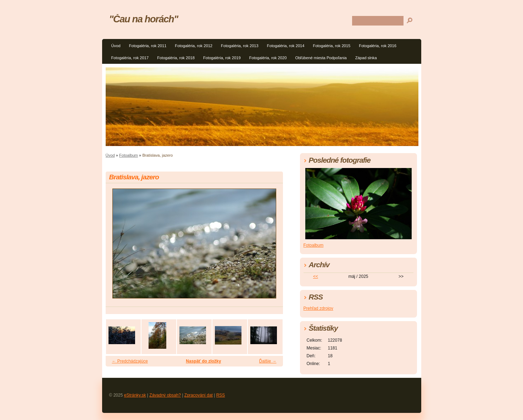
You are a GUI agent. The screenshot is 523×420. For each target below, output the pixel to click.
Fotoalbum (129, 155)
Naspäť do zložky (203, 361)
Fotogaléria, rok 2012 (194, 46)
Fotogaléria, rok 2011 (148, 46)
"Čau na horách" (144, 19)
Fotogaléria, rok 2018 (176, 58)
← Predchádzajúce (130, 361)
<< (316, 276)
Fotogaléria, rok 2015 (332, 46)
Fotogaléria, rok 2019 (222, 58)
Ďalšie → (268, 361)
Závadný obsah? (165, 395)
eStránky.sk (135, 395)
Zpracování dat (199, 395)
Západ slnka (366, 58)
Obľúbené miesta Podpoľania (321, 58)
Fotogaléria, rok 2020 (268, 58)
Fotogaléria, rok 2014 (286, 46)
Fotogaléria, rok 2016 (378, 46)
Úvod (116, 46)
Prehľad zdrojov (318, 308)
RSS (221, 395)
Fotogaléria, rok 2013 (240, 46)
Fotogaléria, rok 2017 (130, 58)
